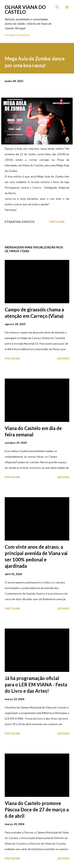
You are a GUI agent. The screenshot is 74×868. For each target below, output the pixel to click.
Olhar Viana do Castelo (25, 9)
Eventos (28, 222)
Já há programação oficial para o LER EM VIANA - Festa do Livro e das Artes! (36, 684)
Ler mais (63, 358)
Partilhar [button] (57, 222)
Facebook (24, 35)
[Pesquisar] (57, 7)
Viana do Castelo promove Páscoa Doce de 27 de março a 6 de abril (37, 809)
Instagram (11, 35)
